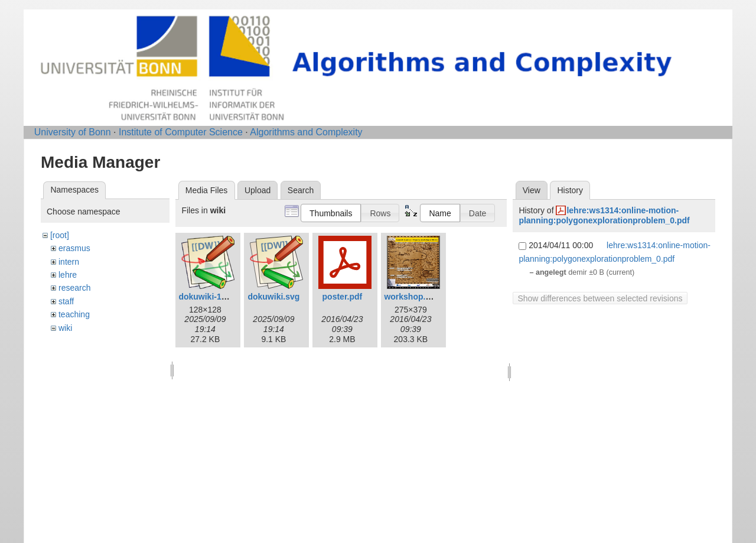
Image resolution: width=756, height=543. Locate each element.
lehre (68, 275)
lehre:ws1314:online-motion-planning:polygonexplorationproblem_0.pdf (604, 215)
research (74, 288)
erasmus (74, 248)
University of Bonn (73, 132)
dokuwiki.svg (273, 297)
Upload (258, 190)
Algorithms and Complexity (306, 132)
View (532, 190)
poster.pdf (343, 297)
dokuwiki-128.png (213, 297)
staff (66, 301)
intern (69, 262)
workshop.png (412, 297)
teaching (74, 314)
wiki (65, 328)
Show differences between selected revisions (600, 298)
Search (301, 190)
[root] (60, 235)
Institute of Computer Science (181, 132)
